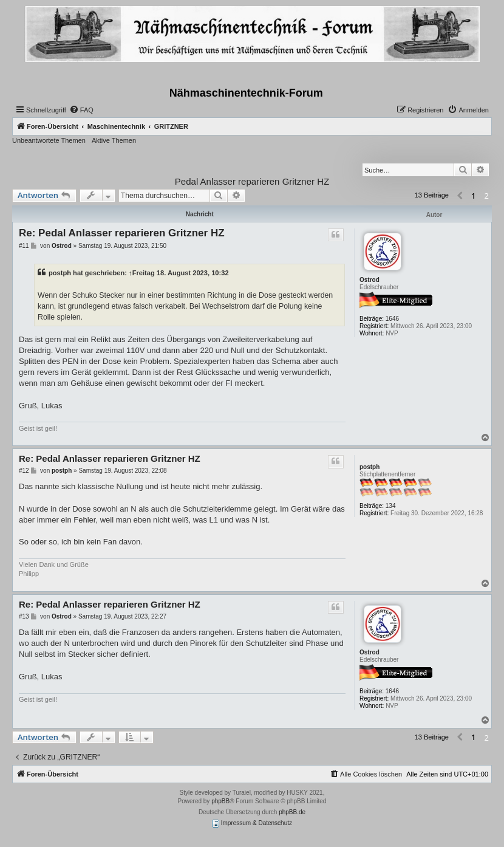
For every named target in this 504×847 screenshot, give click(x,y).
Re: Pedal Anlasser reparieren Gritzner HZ (122, 233)
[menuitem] (81, 110)
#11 (24, 246)
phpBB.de (292, 812)
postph (60, 273)
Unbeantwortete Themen (49, 140)
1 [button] (473, 196)
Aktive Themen (114, 140)
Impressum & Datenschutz (252, 824)
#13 (24, 616)
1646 (392, 319)
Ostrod (369, 280)
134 (391, 506)
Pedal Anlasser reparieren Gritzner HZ (252, 181)
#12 (24, 471)
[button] (460, 196)
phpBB (220, 801)
